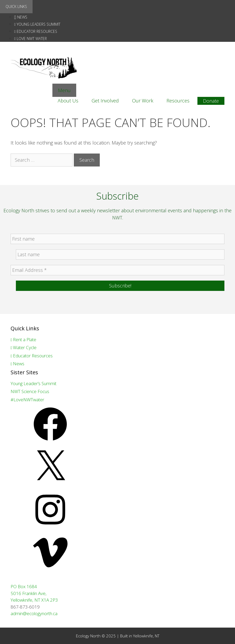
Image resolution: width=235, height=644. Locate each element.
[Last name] (120, 255)
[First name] (118, 239)
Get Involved (105, 101)
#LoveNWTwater (27, 400)
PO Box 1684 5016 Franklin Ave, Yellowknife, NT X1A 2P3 (34, 593)
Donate (211, 101)
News (21, 17)
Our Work (143, 101)
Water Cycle (24, 347)
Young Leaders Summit (37, 24)
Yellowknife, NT (146, 636)
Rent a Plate (23, 339)
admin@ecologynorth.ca (34, 613)
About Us (68, 101)
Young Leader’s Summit (33, 383)
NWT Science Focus (30, 391)
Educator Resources (36, 31)
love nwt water (31, 39)
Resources (178, 101)
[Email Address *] (118, 270)
